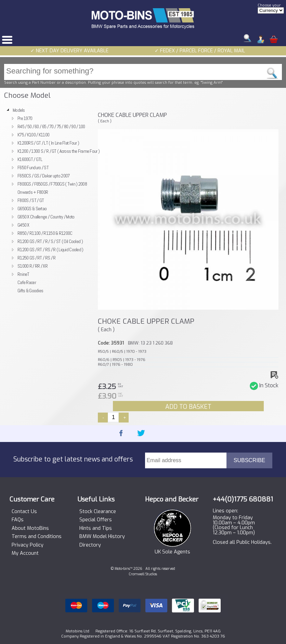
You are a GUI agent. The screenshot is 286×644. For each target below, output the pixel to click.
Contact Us (24, 512)
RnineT (23, 274)
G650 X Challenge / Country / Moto (46, 217)
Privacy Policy (28, 545)
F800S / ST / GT (31, 200)
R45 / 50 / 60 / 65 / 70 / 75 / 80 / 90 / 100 (51, 126)
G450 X (23, 225)
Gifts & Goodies (30, 291)
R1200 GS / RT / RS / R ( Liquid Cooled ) (50, 250)
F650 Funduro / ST (33, 167)
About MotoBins (30, 528)
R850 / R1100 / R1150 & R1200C (45, 233)
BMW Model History (102, 537)
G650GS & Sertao (32, 209)
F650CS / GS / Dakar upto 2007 (43, 176)
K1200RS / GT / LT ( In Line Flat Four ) (48, 143)
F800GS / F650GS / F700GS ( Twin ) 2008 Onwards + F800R (52, 188)
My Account (25, 553)
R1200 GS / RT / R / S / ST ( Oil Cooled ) (50, 241)
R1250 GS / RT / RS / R (36, 258)
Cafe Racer (27, 282)
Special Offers (96, 520)
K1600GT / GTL (30, 159)
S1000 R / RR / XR (32, 266)
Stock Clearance (98, 512)
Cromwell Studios (143, 574)
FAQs (18, 520)
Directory (90, 545)
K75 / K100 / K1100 (33, 135)
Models (19, 110)
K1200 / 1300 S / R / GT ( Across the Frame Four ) (58, 151)
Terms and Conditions (37, 537)
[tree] (49, 200)
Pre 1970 (25, 118)
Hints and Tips (96, 528)
